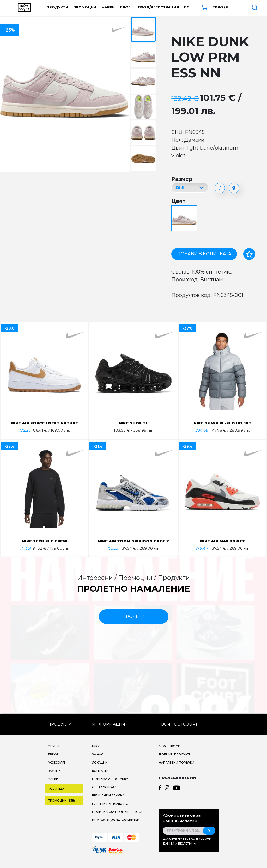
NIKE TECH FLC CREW (44, 541)
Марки (108, 7)
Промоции (85, 7)
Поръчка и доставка (110, 785)
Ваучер (54, 777)
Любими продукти (175, 761)
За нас (98, 761)
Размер (182, 179)
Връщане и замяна (108, 802)
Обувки (54, 752)
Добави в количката (204, 254)
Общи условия (105, 793)
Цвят (178, 201)
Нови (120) (56, 795)
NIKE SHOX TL (133, 423)
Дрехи (53, 761)
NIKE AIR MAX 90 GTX (222, 541)
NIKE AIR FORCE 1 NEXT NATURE (44, 423)
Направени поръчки (177, 769)
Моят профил (171, 752)
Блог (125, 7)
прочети (134, 623)
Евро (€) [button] (221, 7)
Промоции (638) (61, 807)
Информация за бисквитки (116, 826)
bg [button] (187, 7)
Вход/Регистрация (159, 7)
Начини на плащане (110, 810)
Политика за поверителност (117, 818)
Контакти (100, 777)
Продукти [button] (57, 7)
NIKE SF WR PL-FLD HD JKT (223, 423)
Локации (100, 769)
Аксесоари (57, 769)
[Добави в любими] (249, 254)
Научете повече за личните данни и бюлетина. (187, 848)
